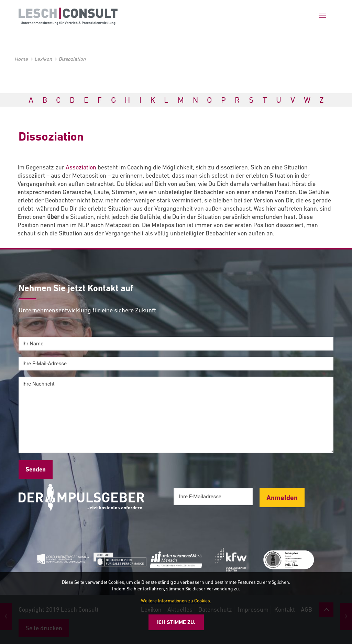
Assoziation (81, 167)
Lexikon (43, 59)
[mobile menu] (322, 15)
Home (21, 59)
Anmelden (282, 498)
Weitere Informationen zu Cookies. (176, 601)
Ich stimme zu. (176, 622)
